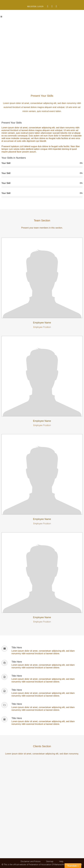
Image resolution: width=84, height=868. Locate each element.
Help (61, 861)
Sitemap (50, 861)
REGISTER (32, 7)
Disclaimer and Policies (31, 861)
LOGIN (41, 7)
